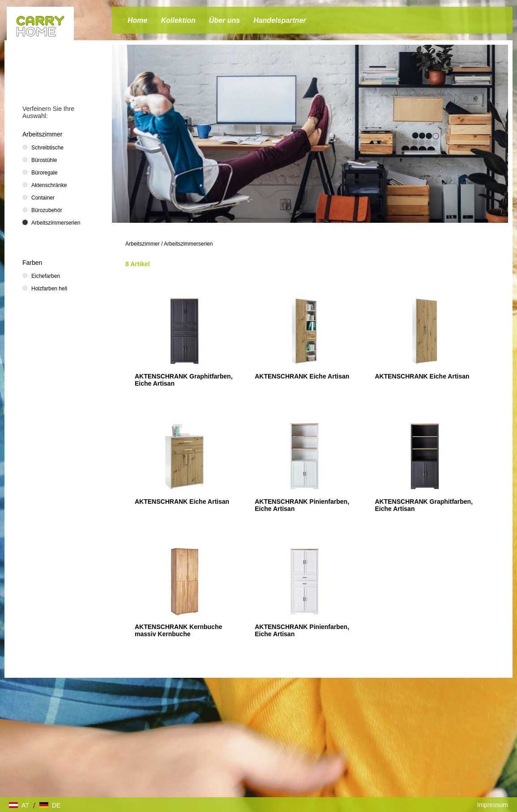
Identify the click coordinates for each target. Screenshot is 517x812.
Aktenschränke (49, 185)
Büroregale (45, 173)
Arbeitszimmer (143, 244)
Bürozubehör (47, 210)
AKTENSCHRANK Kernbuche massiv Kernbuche (178, 630)
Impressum (493, 805)
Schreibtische (47, 148)
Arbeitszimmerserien (188, 244)
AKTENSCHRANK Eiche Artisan (302, 376)
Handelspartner (280, 20)
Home (137, 20)
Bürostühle (44, 160)
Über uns (224, 20)
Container (43, 198)
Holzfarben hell (49, 289)
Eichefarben (46, 276)
